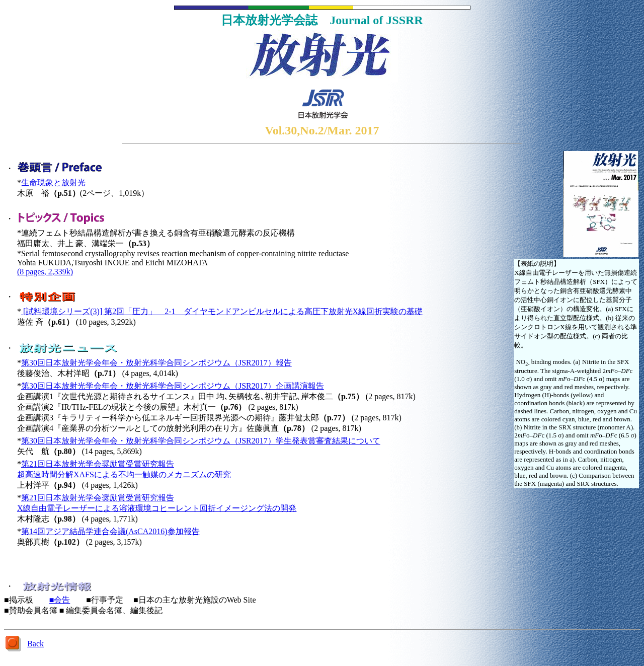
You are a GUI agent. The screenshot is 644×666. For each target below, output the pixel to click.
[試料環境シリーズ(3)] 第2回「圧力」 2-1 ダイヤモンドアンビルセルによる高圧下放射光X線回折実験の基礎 (222, 311)
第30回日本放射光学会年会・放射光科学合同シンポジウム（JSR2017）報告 (156, 363)
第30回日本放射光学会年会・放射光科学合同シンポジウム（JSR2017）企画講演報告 (173, 386)
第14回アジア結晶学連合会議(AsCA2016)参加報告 (110, 531)
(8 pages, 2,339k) (45, 272)
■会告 (60, 600)
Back (35, 644)
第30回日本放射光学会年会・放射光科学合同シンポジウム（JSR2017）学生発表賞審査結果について (201, 441)
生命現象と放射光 (53, 182)
